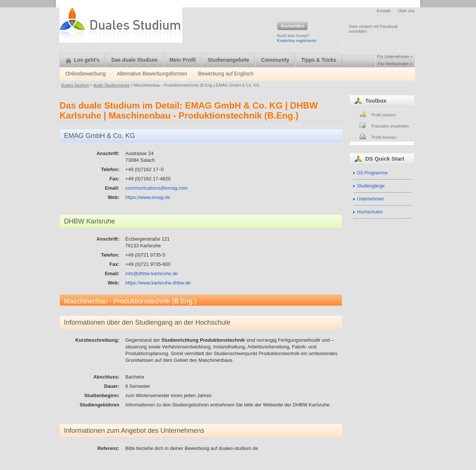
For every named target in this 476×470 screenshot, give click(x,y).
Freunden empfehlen (390, 126)
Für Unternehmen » (395, 57)
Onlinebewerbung (86, 74)
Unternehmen (371, 199)
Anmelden (292, 26)
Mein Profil (183, 60)
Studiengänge (371, 186)
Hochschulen (370, 212)
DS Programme (372, 173)
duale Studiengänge (112, 85)
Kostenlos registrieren (297, 41)
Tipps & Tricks (319, 60)
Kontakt (384, 11)
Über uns (406, 11)
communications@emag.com (157, 188)
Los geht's (82, 60)
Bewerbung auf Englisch (226, 74)
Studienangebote (228, 60)
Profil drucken (384, 137)
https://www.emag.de (148, 197)
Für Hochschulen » (395, 64)
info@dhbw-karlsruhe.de (152, 273)
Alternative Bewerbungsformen (152, 74)
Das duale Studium (134, 60)
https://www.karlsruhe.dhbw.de (158, 283)
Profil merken (384, 115)
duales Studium (75, 85)
